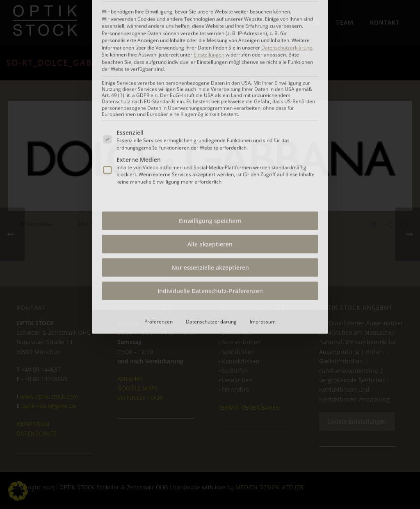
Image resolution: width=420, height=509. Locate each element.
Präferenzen (159, 207)
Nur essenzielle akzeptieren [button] (210, 153)
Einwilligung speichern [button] (210, 106)
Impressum (263, 207)
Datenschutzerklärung (211, 207)
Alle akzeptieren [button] (210, 130)
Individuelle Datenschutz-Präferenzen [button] (210, 177)
